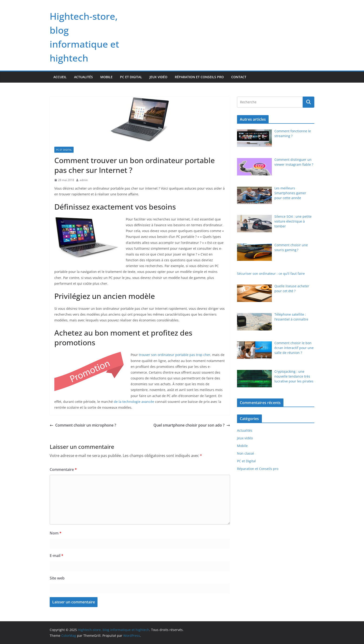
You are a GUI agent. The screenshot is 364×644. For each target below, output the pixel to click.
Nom (56, 533)
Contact (239, 77)
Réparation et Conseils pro (199, 77)
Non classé (245, 453)
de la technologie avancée (134, 402)
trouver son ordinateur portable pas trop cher (175, 355)
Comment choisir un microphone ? (83, 425)
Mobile (106, 77)
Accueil (60, 77)
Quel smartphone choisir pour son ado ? (192, 425)
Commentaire (63, 469)
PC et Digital (131, 77)
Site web (57, 578)
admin (84, 180)
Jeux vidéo (158, 77)
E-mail (57, 556)
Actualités (83, 77)
